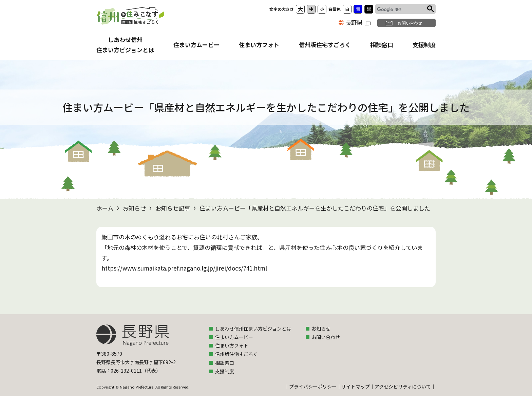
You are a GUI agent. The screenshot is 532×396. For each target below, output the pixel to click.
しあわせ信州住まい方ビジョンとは (253, 329)
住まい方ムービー (196, 45)
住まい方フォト (259, 45)
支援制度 (424, 45)
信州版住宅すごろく (325, 45)
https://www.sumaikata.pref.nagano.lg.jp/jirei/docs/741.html (184, 268)
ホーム (105, 208)
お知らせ (134, 208)
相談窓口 (382, 45)
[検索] (401, 10)
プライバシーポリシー (313, 387)
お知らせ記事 (173, 208)
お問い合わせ (410, 23)
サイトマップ (356, 387)
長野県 (358, 22)
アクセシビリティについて (403, 387)
